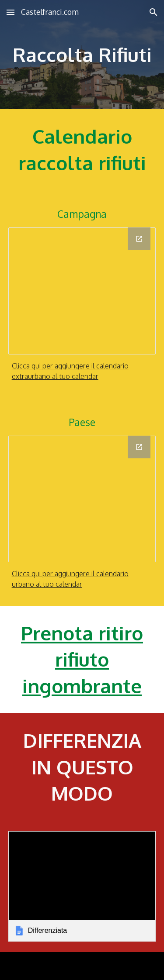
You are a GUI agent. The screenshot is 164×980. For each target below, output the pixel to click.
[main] (82, 55)
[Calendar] (82, 291)
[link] (82, 886)
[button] (10, 12)
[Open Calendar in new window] (139, 239)
